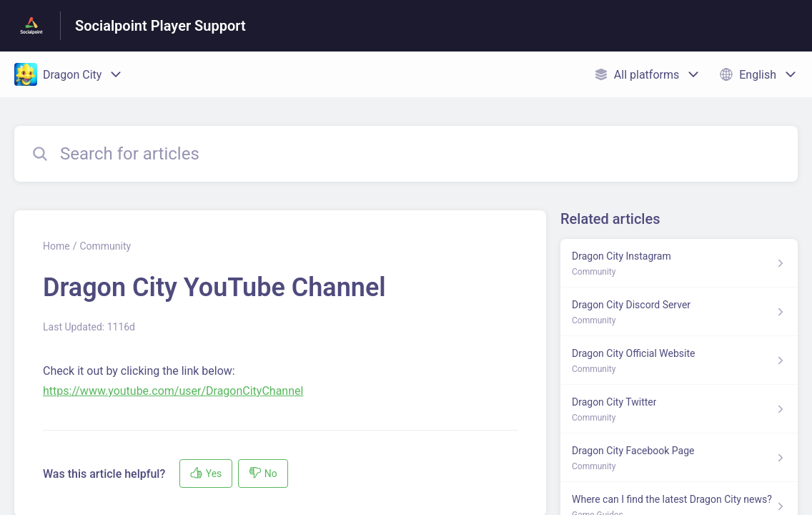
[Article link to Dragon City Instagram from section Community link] (679, 263)
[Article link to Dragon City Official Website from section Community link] (679, 360)
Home (56, 246)
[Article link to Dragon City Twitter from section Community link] (679, 409)
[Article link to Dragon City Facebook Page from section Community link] (679, 458)
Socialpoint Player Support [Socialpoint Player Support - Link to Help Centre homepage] (160, 26)
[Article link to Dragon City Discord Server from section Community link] (679, 312)
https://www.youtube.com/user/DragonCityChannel (173, 391)
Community (105, 246)
